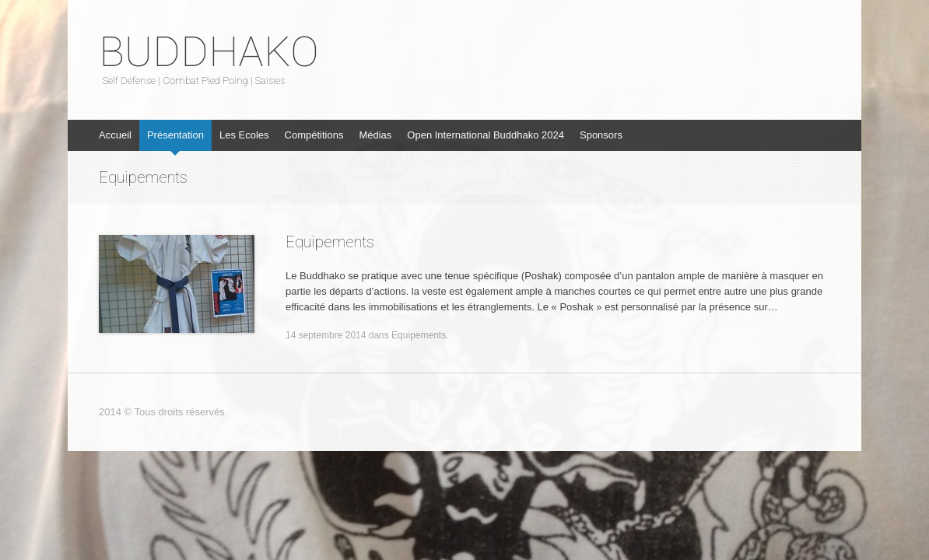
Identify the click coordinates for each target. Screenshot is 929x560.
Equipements (330, 242)
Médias (375, 135)
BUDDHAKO (209, 52)
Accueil (115, 135)
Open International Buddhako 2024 (486, 135)
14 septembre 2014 (326, 335)
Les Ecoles (244, 135)
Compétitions (314, 135)
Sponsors (601, 135)
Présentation (175, 135)
